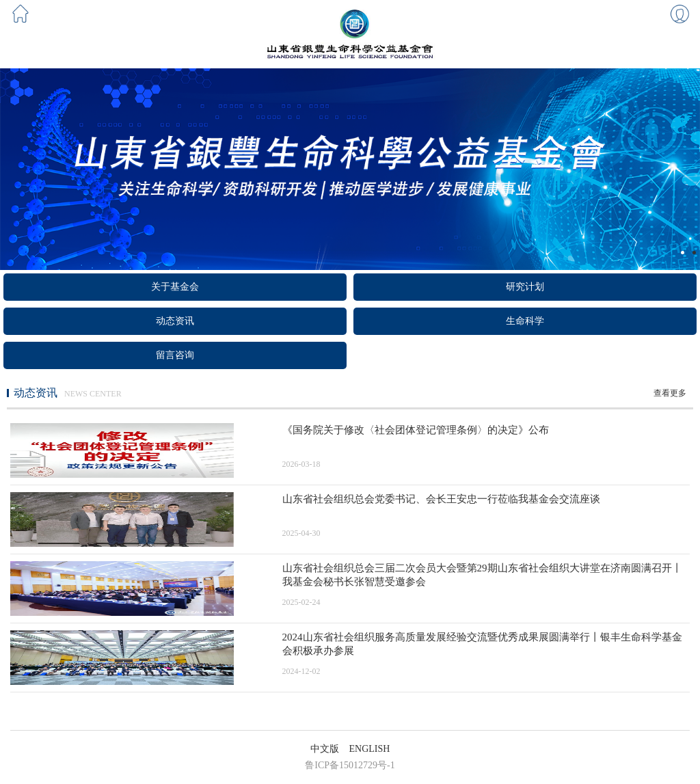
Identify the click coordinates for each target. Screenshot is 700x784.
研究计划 (525, 287)
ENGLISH (370, 749)
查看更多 (670, 393)
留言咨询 (175, 355)
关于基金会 (175, 287)
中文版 (325, 749)
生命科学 (525, 321)
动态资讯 (175, 321)
